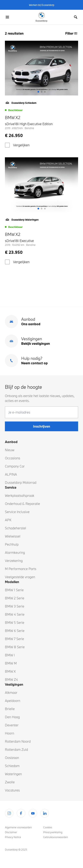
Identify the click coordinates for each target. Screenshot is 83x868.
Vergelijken (21, 145)
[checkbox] (7, 145)
